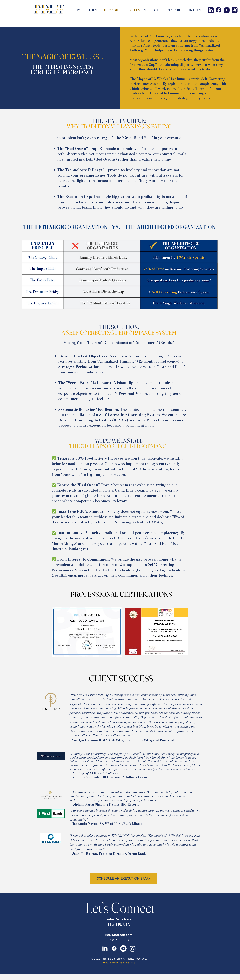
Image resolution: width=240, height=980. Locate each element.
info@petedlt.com (119, 935)
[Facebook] (114, 949)
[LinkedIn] (105, 949)
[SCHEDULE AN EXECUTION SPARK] (124, 879)
